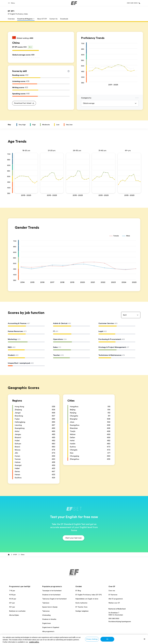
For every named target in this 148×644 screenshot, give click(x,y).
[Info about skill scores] (69, 71)
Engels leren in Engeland (51, 627)
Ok (107, 639)
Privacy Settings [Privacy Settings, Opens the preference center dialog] (92, 639)
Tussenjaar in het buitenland (52, 591)
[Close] (144, 639)
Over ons (112, 591)
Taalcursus (46, 611)
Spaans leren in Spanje (50, 607)
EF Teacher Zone (81, 607)
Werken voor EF (114, 603)
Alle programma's (48, 631)
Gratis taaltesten (81, 603)
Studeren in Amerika (49, 619)
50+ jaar (12, 607)
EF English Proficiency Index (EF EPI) (89, 595)
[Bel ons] (133, 3)
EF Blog (78, 591)
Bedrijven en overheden (17, 611)
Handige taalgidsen (82, 611)
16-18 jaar (12, 595)
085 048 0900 (114, 619)
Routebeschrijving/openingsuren (120, 621)
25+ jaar (12, 603)
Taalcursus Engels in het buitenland (54, 599)
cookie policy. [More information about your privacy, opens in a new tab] (34, 642)
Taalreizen (46, 603)
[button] (12, 3)
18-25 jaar (13, 599)
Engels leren (47, 623)
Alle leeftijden (14, 615)
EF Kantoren (113, 595)
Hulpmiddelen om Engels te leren (87, 599)
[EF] (74, 3)
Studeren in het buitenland (51, 595)
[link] (18, 12)
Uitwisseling (46, 615)
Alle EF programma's (116, 599)
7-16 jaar (12, 591)
